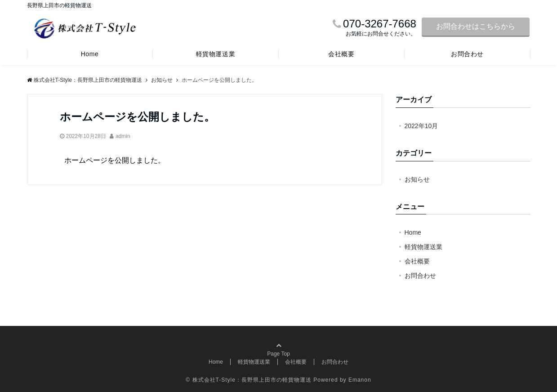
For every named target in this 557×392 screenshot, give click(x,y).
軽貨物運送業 (216, 54)
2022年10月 (421, 126)
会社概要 (341, 54)
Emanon (360, 380)
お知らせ (417, 179)
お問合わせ (467, 54)
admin (123, 136)
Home (90, 54)
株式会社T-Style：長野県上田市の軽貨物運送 (85, 80)
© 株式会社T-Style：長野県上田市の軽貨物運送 (249, 380)
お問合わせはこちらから (476, 26)
